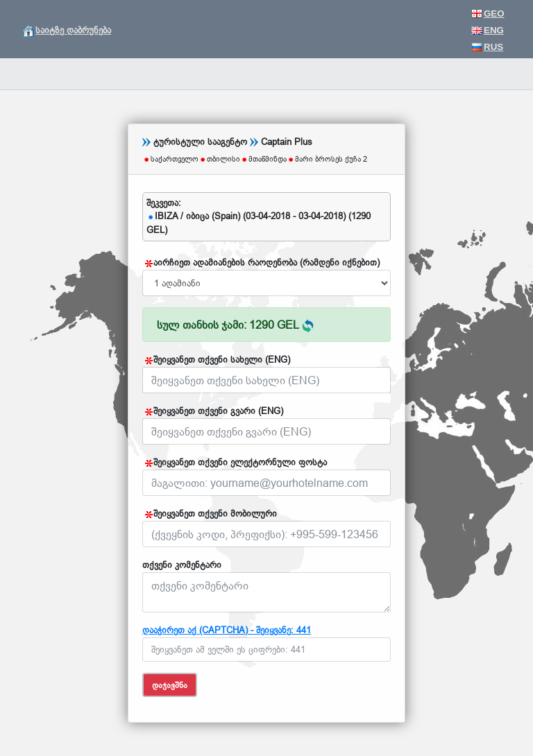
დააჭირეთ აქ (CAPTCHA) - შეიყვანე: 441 (227, 630)
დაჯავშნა (170, 685)
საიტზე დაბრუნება (67, 30)
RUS (487, 47)
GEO (488, 14)
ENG (488, 30)
